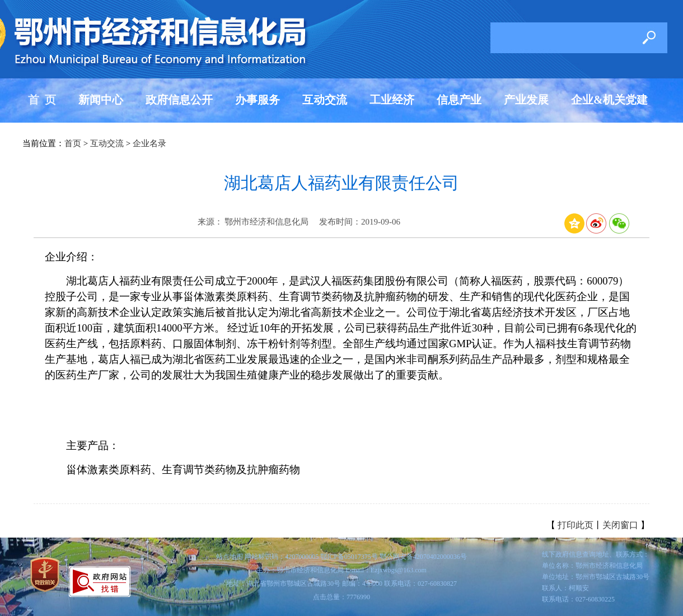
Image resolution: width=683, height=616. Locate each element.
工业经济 (392, 100)
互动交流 (325, 100)
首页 (73, 143)
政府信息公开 (179, 100)
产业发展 (526, 100)
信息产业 (459, 100)
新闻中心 (101, 100)
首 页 (42, 100)
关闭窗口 (620, 525)
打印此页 (576, 525)
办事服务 (258, 100)
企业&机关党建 (609, 100)
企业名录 (149, 143)
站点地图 (230, 557)
